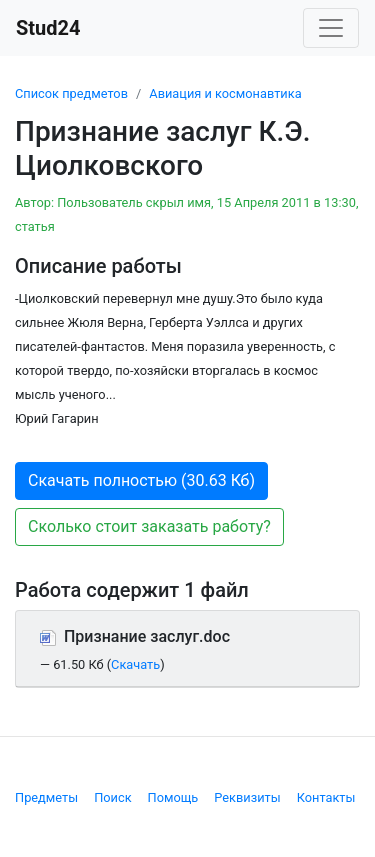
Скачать (135, 664)
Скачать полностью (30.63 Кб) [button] (141, 480)
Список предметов (71, 93)
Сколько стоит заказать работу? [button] (149, 526)
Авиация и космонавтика (225, 93)
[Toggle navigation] (331, 28)
